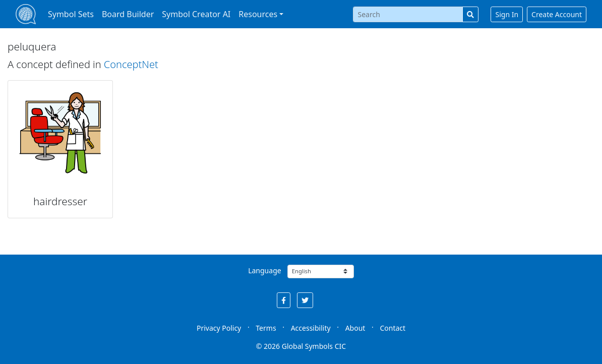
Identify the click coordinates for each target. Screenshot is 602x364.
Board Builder (128, 14)
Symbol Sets (71, 14)
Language (264, 270)
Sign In (507, 14)
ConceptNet (131, 64)
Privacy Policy (219, 328)
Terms (266, 328)
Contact (393, 328)
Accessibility (311, 328)
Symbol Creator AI (196, 14)
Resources (258, 14)
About (355, 328)
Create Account (557, 14)
